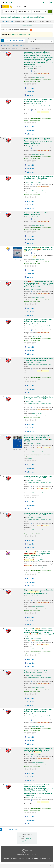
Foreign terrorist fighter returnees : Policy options (39, 178)
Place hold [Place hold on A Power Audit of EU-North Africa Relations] (29, 579)
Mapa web (7, 858)
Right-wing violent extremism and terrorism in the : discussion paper (39, 592)
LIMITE (29, 598)
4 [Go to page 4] (10, 40)
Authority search (17, 17)
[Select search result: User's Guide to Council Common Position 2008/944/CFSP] (1, 629)
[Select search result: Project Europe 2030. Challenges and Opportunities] (1, 436)
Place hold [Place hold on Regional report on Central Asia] (29, 698)
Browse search (34, 17)
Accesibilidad (35, 858)
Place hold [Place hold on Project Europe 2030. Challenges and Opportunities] (29, 465)
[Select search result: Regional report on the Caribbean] (1, 99)
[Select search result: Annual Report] (1, 748)
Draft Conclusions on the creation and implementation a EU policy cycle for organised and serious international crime (39, 284)
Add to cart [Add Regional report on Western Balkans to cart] (29, 243)
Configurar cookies (45, 858)
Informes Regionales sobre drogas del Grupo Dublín (39, 106)
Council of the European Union (21, 34)
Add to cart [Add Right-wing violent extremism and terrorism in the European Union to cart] (29, 625)
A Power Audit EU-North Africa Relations (39, 554)
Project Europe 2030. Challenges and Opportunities (38, 438)
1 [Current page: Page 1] (2, 40)
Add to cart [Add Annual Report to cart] (29, 781)
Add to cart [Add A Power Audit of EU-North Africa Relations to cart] (29, 586)
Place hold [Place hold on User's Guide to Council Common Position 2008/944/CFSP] (29, 660)
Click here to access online (38, 77)
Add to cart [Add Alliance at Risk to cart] (29, 277)
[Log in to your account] (48, 3)
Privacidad (21, 858)
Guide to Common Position (35, 640)
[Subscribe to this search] (31, 30)
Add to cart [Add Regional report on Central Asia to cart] (29, 705)
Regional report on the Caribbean (38, 100)
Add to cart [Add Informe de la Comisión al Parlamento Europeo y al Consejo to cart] (29, 824)
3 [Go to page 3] (8, 40)
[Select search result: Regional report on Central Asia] (1, 671)
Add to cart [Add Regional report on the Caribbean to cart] (29, 134)
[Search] (50, 12)
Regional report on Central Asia (37, 672)
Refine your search (28, 26)
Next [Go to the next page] (15, 40)
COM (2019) (30, 69)
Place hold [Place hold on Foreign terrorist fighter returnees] (29, 201)
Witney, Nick (30, 558)
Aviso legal (14, 858)
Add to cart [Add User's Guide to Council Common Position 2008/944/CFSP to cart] (29, 667)
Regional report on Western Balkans (36, 214)
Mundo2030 (30, 458)
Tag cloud (26, 17)
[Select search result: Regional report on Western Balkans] (1, 213)
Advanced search (6, 17)
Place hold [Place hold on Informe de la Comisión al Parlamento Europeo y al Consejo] (29, 817)
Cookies (28, 858)
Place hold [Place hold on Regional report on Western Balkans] (29, 236)
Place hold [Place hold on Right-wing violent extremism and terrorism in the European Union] (29, 617)
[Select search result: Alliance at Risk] (1, 247)
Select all (15, 45)
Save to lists (29, 92)
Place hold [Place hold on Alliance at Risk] (29, 270)
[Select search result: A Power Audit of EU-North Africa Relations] (1, 552)
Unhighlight (5, 45)
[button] (7, 3)
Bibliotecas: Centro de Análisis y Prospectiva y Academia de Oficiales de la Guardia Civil (3, 3)
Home (2, 21)
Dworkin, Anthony (39, 558)
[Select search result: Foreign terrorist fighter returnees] (1, 176)
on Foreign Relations (35, 560)
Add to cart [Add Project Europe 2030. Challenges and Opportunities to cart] (29, 472)
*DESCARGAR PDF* (37, 336)
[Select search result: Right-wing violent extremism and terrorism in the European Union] (1, 590)
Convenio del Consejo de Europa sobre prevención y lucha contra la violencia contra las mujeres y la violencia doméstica (38, 141)
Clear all (22, 45)
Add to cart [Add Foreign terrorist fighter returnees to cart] (29, 209)
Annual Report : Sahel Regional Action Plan (39, 750)
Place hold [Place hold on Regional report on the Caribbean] (29, 127)
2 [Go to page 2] (5, 40)
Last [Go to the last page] (22, 40)
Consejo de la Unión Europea (34, 67)
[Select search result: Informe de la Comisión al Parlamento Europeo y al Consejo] (1, 785)
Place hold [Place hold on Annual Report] (29, 773)
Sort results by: (32, 39)
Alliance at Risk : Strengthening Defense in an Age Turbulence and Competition (39, 249)
